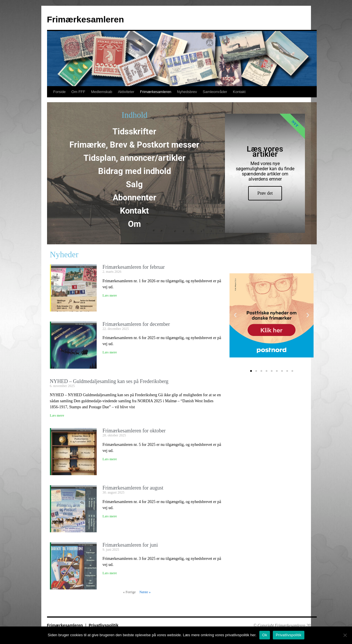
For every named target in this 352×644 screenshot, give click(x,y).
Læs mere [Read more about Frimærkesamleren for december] (110, 352)
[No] (345, 635)
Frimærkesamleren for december (136, 324)
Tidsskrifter (134, 131)
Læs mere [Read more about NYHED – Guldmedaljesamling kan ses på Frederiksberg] (57, 415)
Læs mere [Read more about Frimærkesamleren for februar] (110, 295)
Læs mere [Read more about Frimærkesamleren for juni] (110, 573)
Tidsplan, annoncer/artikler (135, 158)
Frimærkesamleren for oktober (134, 431)
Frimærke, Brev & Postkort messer (134, 145)
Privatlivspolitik (103, 625)
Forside (60, 92)
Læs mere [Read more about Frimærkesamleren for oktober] (110, 459)
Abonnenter (135, 198)
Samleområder (215, 92)
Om (134, 224)
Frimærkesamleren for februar (134, 267)
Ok (265, 635)
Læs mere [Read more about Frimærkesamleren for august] (110, 516)
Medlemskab (102, 92)
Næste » (145, 592)
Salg (134, 184)
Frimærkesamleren (85, 19)
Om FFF (78, 92)
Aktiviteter (126, 92)
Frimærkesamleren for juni (130, 545)
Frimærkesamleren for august (133, 488)
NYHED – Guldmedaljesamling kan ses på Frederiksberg (109, 381)
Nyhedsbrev (187, 92)
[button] (235, 315)
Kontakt (239, 92)
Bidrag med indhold (135, 171)
